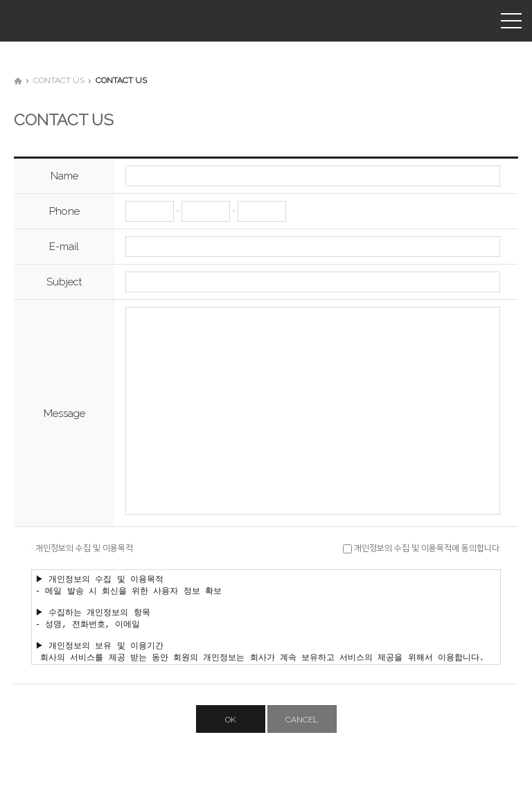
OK (231, 738)
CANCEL (302, 738)
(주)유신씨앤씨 (45, 20)
